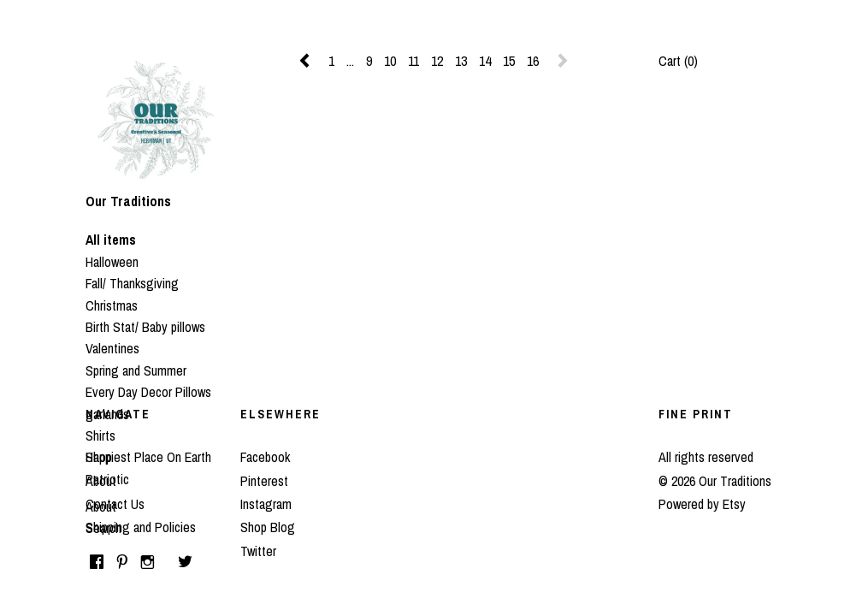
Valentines (112, 348)
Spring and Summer (136, 370)
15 (509, 61)
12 (437, 61)
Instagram (266, 504)
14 (485, 61)
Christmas (112, 305)
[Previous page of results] (306, 61)
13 (461, 61)
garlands (107, 414)
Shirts (100, 435)
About (101, 506)
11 (413, 61)
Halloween (112, 262)
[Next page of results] (563, 61)
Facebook (265, 457)
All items (111, 240)
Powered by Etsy (702, 504)
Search (103, 528)
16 (533, 61)
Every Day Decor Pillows (148, 392)
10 (390, 61)
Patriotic (107, 479)
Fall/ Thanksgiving (132, 283)
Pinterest (264, 481)
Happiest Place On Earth (148, 457)
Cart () (678, 61)
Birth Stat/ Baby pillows (145, 327)
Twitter (258, 551)
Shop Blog (268, 527)
